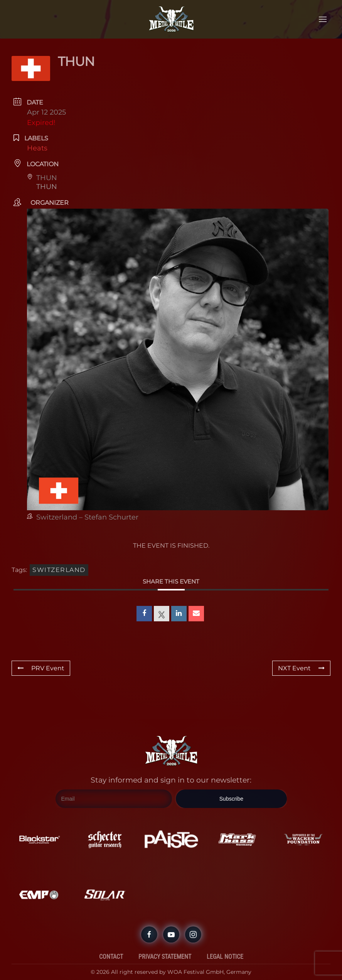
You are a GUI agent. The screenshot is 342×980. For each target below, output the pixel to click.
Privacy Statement (165, 945)
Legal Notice (225, 945)
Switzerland (59, 570)
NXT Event (301, 668)
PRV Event (41, 668)
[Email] (114, 799)
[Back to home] (171, 19)
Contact (111, 945)
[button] (323, 19)
